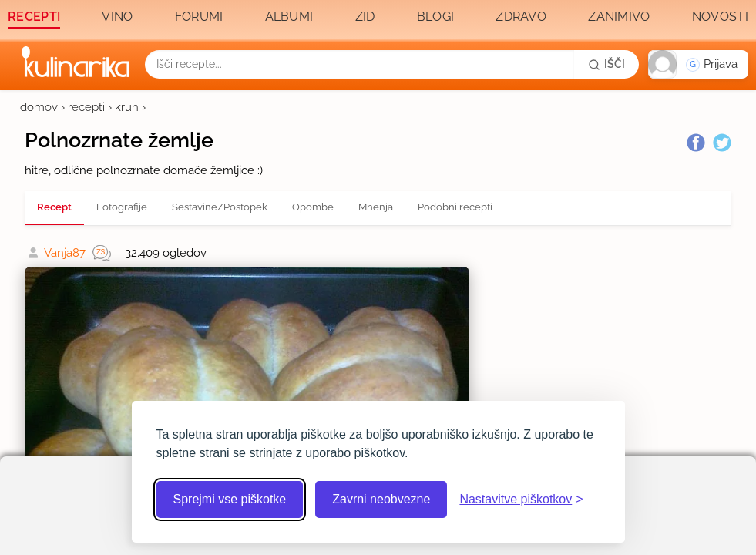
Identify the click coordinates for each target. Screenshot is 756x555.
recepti (86, 107)
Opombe (313, 207)
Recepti (34, 17)
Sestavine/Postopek (220, 207)
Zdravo (521, 17)
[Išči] (606, 64)
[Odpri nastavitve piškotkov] (521, 499)
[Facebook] (696, 143)
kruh (127, 107)
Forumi (199, 17)
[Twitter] (722, 143)
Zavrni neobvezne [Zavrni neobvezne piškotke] (381, 499)
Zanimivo (619, 17)
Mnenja (376, 207)
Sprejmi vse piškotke (230, 499)
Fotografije (122, 207)
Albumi (289, 17)
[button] (698, 64)
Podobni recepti (455, 207)
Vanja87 (65, 253)
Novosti (720, 17)
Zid (365, 17)
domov (39, 107)
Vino (117, 17)
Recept (54, 207)
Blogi (436, 17)
